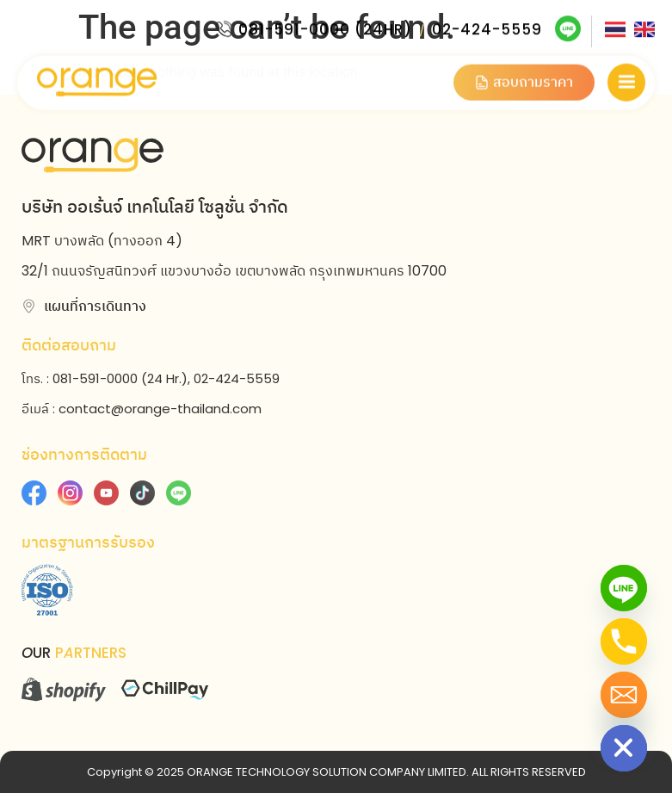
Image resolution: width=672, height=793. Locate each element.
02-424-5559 (487, 27)
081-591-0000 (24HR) (325, 27)
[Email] (624, 695)
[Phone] (624, 641)
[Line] (624, 588)
